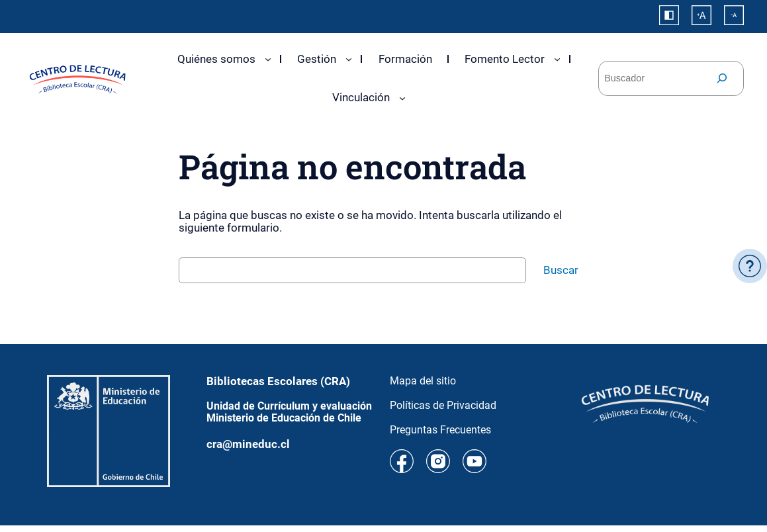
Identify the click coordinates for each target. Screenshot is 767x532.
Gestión (317, 59)
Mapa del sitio (423, 381)
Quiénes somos (216, 59)
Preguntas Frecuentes (440, 430)
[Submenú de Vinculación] (402, 98)
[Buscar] (722, 78)
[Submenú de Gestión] (349, 59)
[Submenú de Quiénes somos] (268, 59)
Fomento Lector (505, 59)
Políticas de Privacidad (443, 405)
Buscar (561, 270)
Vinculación (361, 97)
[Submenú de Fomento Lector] (557, 59)
